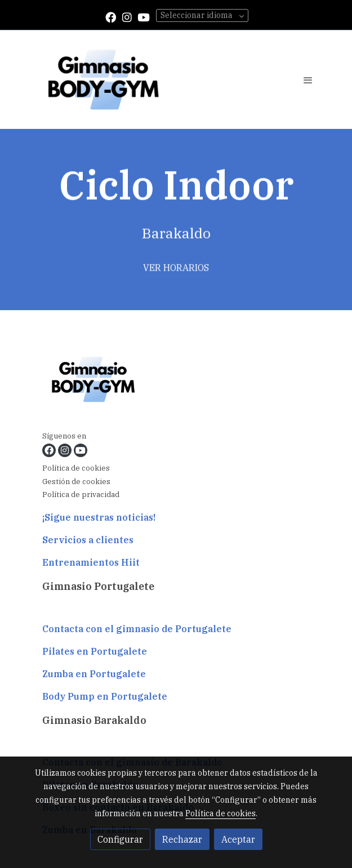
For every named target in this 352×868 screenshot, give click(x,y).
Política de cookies (76, 468)
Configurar (120, 839)
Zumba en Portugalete (94, 674)
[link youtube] (144, 17)
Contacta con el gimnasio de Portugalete (137, 629)
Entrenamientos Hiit (91, 562)
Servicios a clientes (88, 540)
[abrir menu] (308, 80)
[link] (103, 80)
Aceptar (238, 839)
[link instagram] (127, 17)
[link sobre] (176, 381)
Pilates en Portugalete (95, 651)
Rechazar (182, 839)
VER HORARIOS (176, 270)
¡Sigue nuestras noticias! (99, 517)
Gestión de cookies (76, 482)
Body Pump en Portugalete (105, 696)
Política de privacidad (81, 495)
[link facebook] (111, 17)
